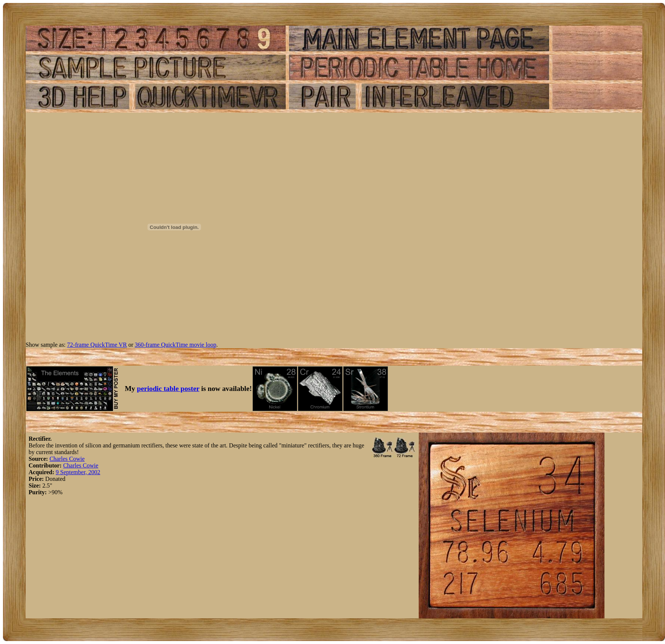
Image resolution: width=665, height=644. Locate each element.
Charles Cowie (67, 459)
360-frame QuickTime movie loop (176, 345)
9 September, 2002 (78, 472)
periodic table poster (168, 389)
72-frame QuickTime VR (97, 345)
